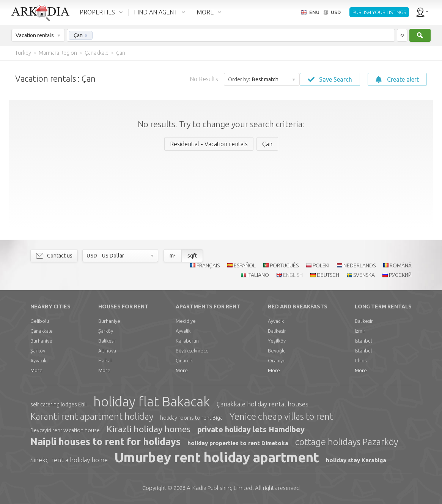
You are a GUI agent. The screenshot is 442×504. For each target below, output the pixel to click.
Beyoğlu (277, 351)
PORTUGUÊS (284, 265)
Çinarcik (184, 360)
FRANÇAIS (208, 265)
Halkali (105, 360)
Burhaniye (41, 341)
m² (173, 256)
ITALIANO (258, 275)
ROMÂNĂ (401, 265)
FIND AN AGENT (156, 12)
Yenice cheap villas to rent (281, 416)
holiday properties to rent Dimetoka (238, 443)
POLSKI (321, 265)
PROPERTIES (97, 12)
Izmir (360, 331)
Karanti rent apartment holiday (92, 416)
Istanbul (363, 341)
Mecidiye (186, 321)
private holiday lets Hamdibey (251, 429)
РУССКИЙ (400, 275)
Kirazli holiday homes (149, 429)
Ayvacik (38, 360)
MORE (205, 12)
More (36, 370)
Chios (361, 360)
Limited (219, 488)
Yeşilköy (277, 341)
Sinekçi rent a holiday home (69, 460)
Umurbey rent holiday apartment (217, 457)
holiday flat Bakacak (152, 401)
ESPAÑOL (245, 265)
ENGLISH (293, 275)
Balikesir (107, 341)
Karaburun (187, 341)
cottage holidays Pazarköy (347, 442)
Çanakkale (42, 331)
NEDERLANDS (359, 265)
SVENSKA (364, 275)
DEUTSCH (328, 275)
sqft (192, 256)
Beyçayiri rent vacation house (65, 430)
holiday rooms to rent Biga (191, 418)
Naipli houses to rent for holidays (105, 442)
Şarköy (38, 351)
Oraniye (277, 360)
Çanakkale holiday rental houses (263, 404)
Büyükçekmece (192, 351)
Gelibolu (40, 321)
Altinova (107, 351)
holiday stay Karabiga (356, 460)
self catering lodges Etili (58, 404)
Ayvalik (183, 331)
